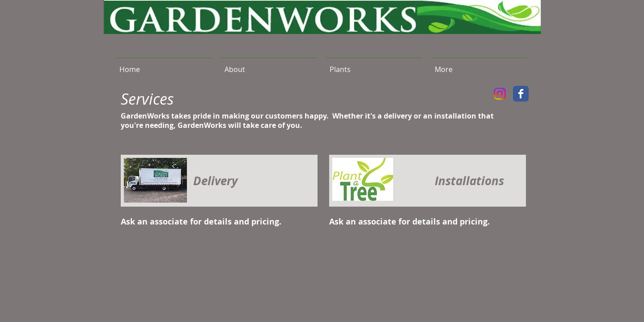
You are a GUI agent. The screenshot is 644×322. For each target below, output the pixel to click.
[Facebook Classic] (521, 94)
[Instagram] (500, 94)
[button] (374, 65)
